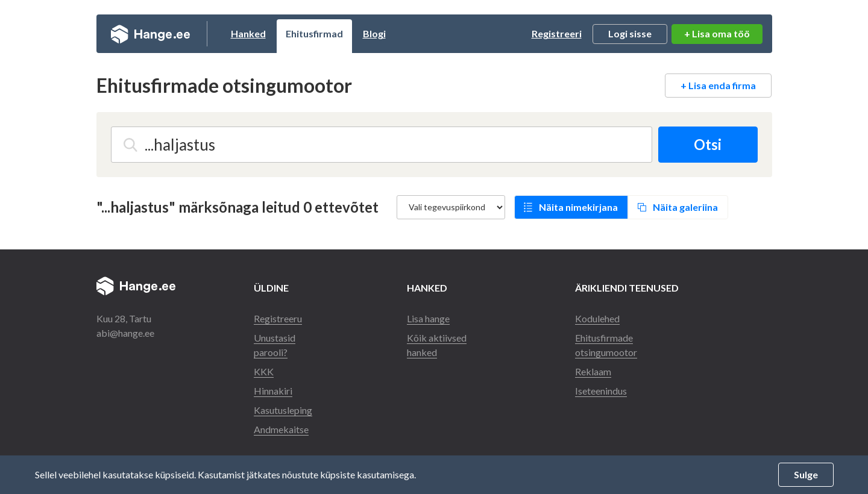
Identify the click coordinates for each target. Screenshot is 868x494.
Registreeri (557, 33)
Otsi (708, 144)
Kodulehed (597, 318)
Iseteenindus (601, 391)
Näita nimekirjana (578, 207)
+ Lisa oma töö (717, 33)
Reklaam (593, 371)
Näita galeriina (685, 207)
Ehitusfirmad (314, 33)
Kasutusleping (283, 410)
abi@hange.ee (125, 333)
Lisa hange (428, 318)
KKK (264, 371)
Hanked (248, 33)
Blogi (374, 33)
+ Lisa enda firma (718, 85)
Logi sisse (630, 33)
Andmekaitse (281, 429)
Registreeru (278, 318)
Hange (150, 34)
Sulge (806, 474)
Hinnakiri (273, 391)
